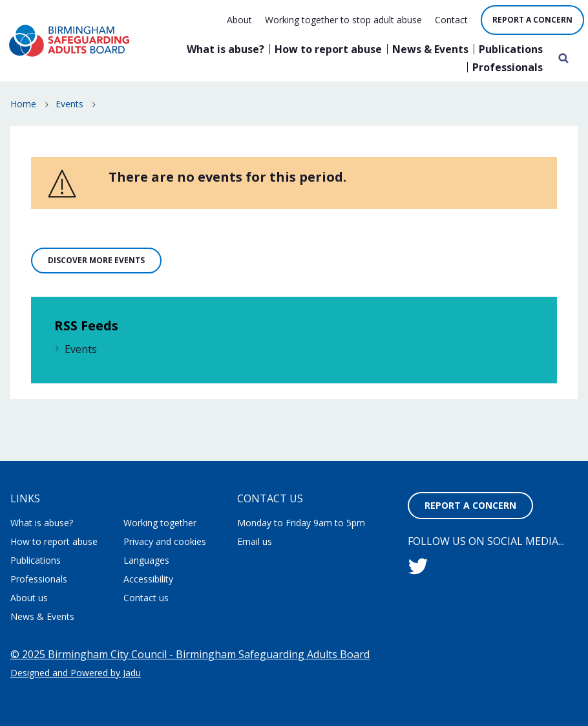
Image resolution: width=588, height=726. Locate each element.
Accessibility (148, 579)
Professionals (508, 67)
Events (69, 104)
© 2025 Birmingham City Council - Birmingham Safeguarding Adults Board (190, 654)
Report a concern (532, 20)
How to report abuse (328, 49)
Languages (146, 560)
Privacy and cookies (165, 541)
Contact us (146, 598)
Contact (451, 20)
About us (29, 598)
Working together (160, 523)
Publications (511, 49)
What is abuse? (226, 49)
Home (23, 104)
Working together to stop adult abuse (343, 20)
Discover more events (96, 260)
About (239, 20)
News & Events (430, 49)
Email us (255, 541)
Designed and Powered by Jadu (76, 673)
